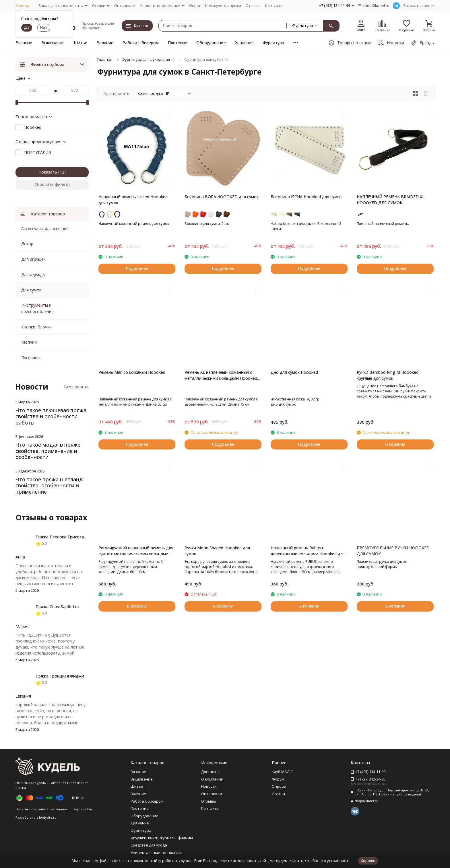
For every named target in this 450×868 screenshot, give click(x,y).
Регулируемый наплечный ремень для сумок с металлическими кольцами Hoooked (136, 551)
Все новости (76, 387)
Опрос (195, 5)
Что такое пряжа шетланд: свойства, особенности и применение (50, 485)
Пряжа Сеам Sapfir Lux (58, 607)
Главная (105, 59)
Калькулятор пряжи (223, 5)
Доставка (210, 772)
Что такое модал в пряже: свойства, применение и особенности (49, 451)
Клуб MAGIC (282, 772)
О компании (212, 779)
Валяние (105, 43)
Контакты (274, 5)
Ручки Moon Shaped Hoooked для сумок (217, 551)
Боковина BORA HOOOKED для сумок (222, 197)
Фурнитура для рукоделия (146, 59)
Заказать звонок (419, 5)
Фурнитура (274, 43)
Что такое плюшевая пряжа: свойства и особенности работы (52, 416)
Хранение (244, 43)
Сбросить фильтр (52, 184)
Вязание (24, 43)
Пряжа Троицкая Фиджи (60, 676)
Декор (27, 244)
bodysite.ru (48, 817)
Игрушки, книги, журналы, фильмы (162, 838)
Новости (209, 786)
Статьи (278, 794)
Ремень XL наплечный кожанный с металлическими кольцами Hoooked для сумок (221, 375)
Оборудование (211, 43)
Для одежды (33, 274)
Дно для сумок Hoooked (294, 372)
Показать (48, 172)
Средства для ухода (149, 845)
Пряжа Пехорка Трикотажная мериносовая (79, 537)
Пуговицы (31, 358)
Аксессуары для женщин (45, 228)
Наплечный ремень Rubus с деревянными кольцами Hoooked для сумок (308, 551)
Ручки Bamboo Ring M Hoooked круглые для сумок (388, 375)
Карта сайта (83, 809)
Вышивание (53, 43)
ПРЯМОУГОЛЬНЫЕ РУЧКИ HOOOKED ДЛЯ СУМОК (393, 551)
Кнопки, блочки (36, 327)
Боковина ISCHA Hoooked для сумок (306, 197)
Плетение (178, 43)
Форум (278, 779)
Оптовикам (125, 5)
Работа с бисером (141, 43)
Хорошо (368, 861)
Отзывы (253, 5)
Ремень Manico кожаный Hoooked (132, 372)
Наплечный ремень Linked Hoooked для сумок (133, 200)
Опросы (279, 786)
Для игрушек (33, 259)
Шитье (81, 43)
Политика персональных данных (41, 809)
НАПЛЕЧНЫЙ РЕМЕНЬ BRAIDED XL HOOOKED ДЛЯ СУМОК (391, 200)
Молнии (29, 342)
